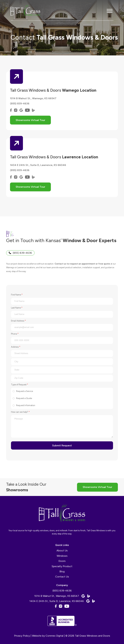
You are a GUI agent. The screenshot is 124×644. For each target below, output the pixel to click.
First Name (17, 295)
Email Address (18, 321)
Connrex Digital (54, 636)
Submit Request (62, 445)
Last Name (17, 308)
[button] (110, 11)
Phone (15, 334)
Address (16, 347)
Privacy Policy (22, 636)
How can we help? (20, 412)
